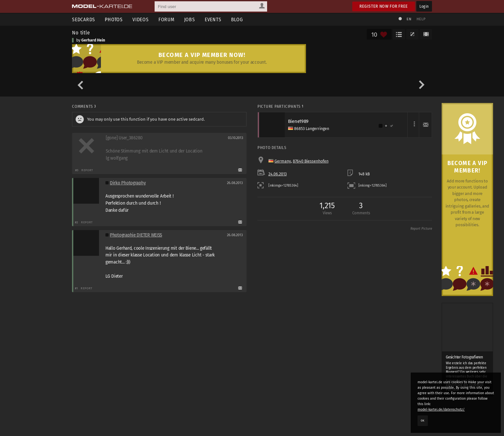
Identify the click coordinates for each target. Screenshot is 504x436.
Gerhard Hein (93, 40)
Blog (237, 19)
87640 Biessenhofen (311, 161)
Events (213, 19)
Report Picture (421, 229)
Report (87, 170)
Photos (114, 19)
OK (423, 421)
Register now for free (384, 6)
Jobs (190, 19)
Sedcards (84, 19)
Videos (141, 19)
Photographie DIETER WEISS (136, 235)
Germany (283, 161)
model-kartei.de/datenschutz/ (441, 409)
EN (409, 19)
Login (424, 6)
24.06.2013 (278, 174)
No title (81, 32)
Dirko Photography (128, 183)
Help (421, 19)
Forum (166, 19)
